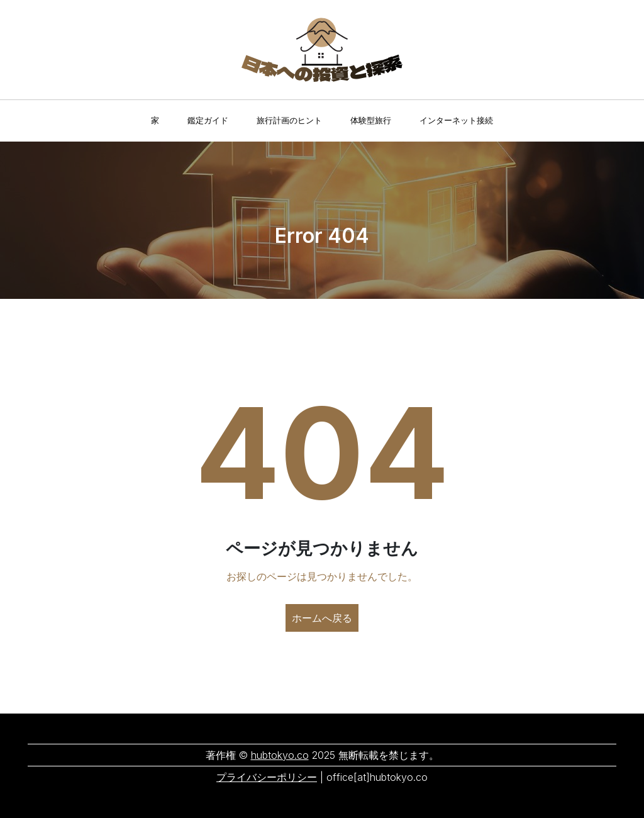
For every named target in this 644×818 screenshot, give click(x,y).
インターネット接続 (456, 120)
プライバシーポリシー (267, 777)
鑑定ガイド (208, 120)
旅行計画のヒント (289, 120)
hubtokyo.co (280, 755)
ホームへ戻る (322, 618)
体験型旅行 (371, 120)
